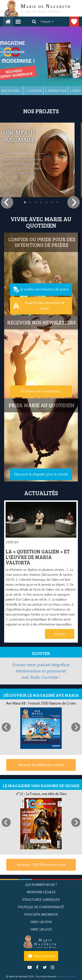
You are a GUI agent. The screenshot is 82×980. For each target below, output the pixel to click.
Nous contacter (41, 956)
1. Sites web (34, 91)
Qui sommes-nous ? (41, 885)
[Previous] (7, 202)
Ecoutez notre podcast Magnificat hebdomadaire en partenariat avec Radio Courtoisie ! (41, 671)
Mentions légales (67, 976)
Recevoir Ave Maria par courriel (41, 765)
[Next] (74, 202)
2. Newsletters (56, 91)
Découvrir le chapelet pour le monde (41, 474)
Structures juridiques (41, 899)
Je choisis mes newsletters (41, 391)
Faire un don (74, 22)
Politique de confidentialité (41, 907)
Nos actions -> (12, 91)
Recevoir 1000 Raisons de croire (41, 865)
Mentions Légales (41, 892)
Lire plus (60, 634)
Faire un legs (41, 929)
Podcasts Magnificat (41, 914)
